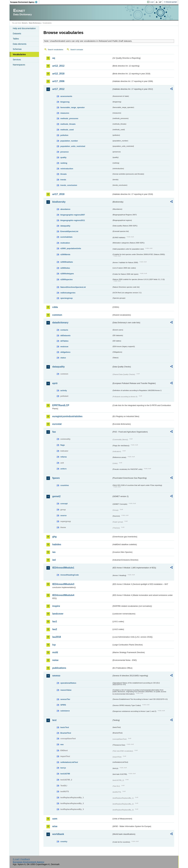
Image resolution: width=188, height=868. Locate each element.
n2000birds (65, 254)
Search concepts (77, 50)
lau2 (55, 629)
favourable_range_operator (73, 107)
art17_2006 (58, 81)
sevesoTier (65, 699)
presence (64, 152)
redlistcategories (68, 293)
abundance (65, 209)
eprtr (55, 383)
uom (55, 819)
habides (57, 544)
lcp (54, 645)
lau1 (55, 621)
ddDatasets (65, 335)
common (57, 315)
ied (54, 560)
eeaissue (64, 347)
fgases (56, 478)
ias (54, 552)
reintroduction (67, 169)
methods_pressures (69, 118)
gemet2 (56, 496)
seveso (56, 676)
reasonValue (66, 690)
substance (65, 711)
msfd (55, 652)
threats (64, 174)
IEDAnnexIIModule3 (63, 584)
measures (65, 113)
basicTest (65, 727)
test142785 (65, 774)
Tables (16, 39)
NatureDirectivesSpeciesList (73, 287)
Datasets (17, 34)
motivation (65, 243)
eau (62, 744)
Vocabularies (19, 54)
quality (63, 157)
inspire (56, 606)
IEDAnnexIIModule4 (63, 595)
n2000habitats (67, 262)
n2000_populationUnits (71, 248)
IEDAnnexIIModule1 (63, 568)
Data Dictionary (35, 23)
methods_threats (68, 124)
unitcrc (64, 469)
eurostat (57, 424)
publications (59, 668)
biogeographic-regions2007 (73, 215)
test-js (63, 768)
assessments (66, 96)
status (63, 358)
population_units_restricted (73, 146)
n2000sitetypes (67, 274)
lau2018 (57, 637)
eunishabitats (66, 237)
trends (63, 180)
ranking (64, 163)
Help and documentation (24, 28)
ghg (54, 537)
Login (152, 2)
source (63, 515)
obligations (65, 352)
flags (63, 445)
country (64, 841)
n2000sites (65, 268)
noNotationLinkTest (69, 762)
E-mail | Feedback (21, 859)
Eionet (24, 23)
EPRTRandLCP (61, 405)
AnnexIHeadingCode (70, 575)
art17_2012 (58, 89)
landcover (58, 614)
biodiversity (59, 202)
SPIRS (63, 705)
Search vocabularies (56, 50)
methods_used (67, 130)
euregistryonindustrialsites (67, 416)
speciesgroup (66, 298)
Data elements (20, 44)
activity (64, 390)
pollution (64, 135)
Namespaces (19, 65)
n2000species (66, 279)
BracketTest (66, 733)
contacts (64, 330)
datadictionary (60, 323)
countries (65, 485)
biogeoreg (65, 102)
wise (55, 826)
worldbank (58, 834)
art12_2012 (58, 66)
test (54, 720)
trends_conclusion (69, 185)
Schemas (17, 49)
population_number (69, 141)
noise (55, 660)
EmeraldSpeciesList (69, 231)
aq (54, 58)
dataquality (65, 226)
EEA (25, 2)
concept (64, 504)
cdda (55, 307)
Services (17, 60)
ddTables (64, 341)
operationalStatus (68, 683)
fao (54, 432)
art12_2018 (58, 74)
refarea (64, 457)
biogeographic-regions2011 (73, 220)
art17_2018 (58, 194)
